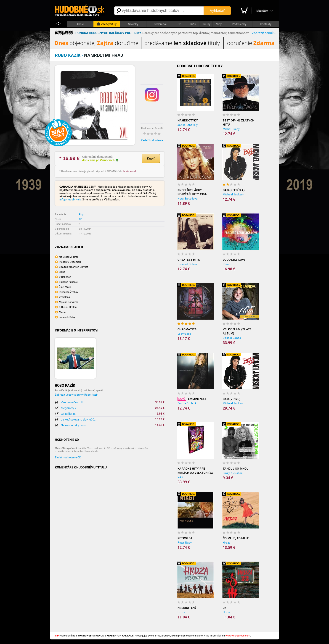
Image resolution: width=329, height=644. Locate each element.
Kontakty (266, 24)
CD (179, 24)
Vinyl (219, 24)
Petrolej (185, 538)
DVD (193, 24)
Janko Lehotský (188, 125)
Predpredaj (160, 24)
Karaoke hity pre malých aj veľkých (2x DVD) (195, 471)
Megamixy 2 (69, 408)
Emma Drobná (187, 403)
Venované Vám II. (72, 402)
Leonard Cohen (187, 264)
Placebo (228, 264)
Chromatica (187, 329)
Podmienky (239, 24)
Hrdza (227, 543)
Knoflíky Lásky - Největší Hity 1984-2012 (192, 192)
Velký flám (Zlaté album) (237, 331)
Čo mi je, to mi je (236, 538)
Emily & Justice (233, 473)
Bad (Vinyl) (232, 399)
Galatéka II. (68, 414)
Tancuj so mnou (236, 469)
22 (224, 608)
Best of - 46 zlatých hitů (239, 122)
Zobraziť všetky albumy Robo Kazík (77, 395)
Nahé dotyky (188, 120)
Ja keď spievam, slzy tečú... (78, 419)
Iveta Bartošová (188, 199)
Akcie (80, 24)
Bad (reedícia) (234, 190)
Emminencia (192, 399)
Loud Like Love (234, 260)
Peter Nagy (185, 543)
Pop (81, 214)
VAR (180, 477)
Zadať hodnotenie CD (68, 457)
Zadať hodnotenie (152, 140)
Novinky (133, 24)
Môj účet (262, 11)
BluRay (206, 24)
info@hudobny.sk (70, 200)
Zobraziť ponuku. (264, 33)
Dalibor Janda (232, 338)
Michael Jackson (234, 195)
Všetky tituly (107, 24)
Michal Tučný (231, 129)
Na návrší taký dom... (74, 425)
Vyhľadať (217, 11)
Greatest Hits (189, 260)
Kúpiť (151, 158)
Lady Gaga (184, 334)
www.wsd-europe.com (238, 636)
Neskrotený (187, 608)
